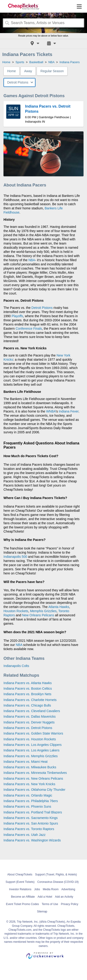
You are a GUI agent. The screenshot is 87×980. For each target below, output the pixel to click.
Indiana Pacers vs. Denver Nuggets (29, 722)
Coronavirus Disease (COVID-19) (58, 882)
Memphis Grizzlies (43, 611)
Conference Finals (29, 329)
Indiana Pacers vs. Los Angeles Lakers (31, 750)
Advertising (68, 889)
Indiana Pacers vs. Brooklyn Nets (27, 694)
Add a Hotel (45, 897)
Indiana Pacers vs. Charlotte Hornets (30, 700)
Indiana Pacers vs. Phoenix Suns (27, 806)
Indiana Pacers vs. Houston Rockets (30, 739)
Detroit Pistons (42, 308)
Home (11, 71)
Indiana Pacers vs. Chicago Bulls (27, 705)
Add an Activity (64, 897)
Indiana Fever (69, 411)
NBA (32, 260)
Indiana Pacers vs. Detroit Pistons (28, 728)
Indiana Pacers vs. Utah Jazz (24, 835)
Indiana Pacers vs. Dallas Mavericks (30, 716)
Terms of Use (50, 904)
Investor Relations (20, 889)
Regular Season (52, 71)
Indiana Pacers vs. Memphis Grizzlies (31, 756)
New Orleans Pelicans (38, 615)
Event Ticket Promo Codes (23, 904)
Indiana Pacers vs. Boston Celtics (28, 688)
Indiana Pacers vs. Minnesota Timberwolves (35, 773)
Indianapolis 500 (15, 557)
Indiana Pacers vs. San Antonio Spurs (31, 823)
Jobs (37, 889)
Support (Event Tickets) (20, 882)
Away (28, 71)
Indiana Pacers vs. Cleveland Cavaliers (32, 711)
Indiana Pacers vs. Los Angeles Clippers (33, 745)
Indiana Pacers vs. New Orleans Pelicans (33, 778)
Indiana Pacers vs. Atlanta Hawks (28, 683)
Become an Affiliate (23, 897)
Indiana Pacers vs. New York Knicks (29, 784)
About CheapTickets (20, 875)
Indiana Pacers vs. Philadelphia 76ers (31, 801)
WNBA (51, 411)
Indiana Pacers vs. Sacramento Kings (31, 818)
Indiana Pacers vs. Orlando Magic (28, 795)
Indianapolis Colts (16, 666)
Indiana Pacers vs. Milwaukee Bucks (30, 767)
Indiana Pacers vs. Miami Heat (26, 762)
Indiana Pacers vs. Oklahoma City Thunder (34, 790)
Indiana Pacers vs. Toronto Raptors (29, 829)
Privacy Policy (70, 904)
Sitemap (42, 912)
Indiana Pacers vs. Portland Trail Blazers (33, 812)
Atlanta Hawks (59, 607)
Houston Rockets (16, 611)
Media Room (51, 889)
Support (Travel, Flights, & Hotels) (56, 875)
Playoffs (17, 316)
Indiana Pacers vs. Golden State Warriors (33, 733)
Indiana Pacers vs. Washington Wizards (32, 840)
